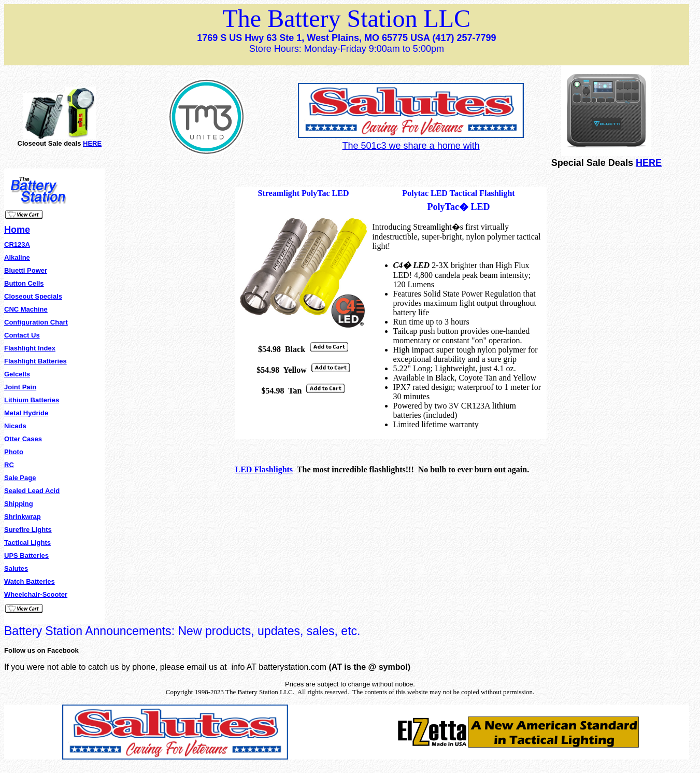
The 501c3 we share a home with (411, 146)
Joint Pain (20, 387)
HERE (92, 143)
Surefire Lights (28, 530)
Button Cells (24, 283)
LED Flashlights (264, 469)
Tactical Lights (27, 543)
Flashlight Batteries (35, 361)
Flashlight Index (30, 348)
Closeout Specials (33, 296)
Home (17, 230)
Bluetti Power (26, 270)
